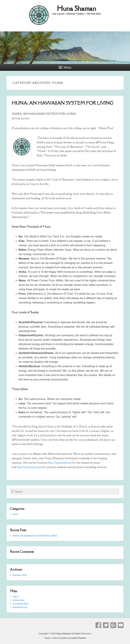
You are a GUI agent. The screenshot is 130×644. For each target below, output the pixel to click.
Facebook (98, 625)
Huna (15, 514)
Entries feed (18, 600)
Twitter (106, 625)
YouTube (121, 625)
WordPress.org (20, 607)
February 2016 (20, 575)
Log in (15, 597)
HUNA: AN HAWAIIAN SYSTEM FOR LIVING (62, 103)
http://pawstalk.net (60, 463)
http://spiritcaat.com (29, 467)
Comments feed (20, 604)
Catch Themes (78, 638)
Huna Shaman (77, 8)
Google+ (113, 625)
